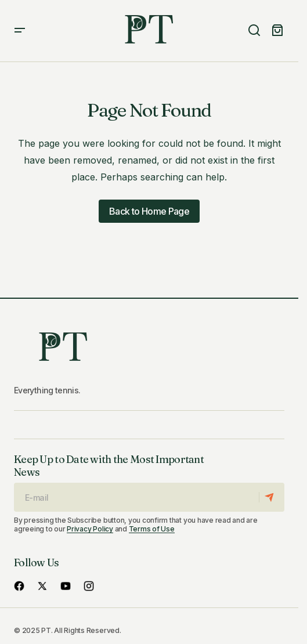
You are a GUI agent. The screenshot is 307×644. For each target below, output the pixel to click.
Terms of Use (152, 529)
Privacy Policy (90, 529)
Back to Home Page (149, 211)
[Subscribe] (271, 497)
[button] (20, 31)
